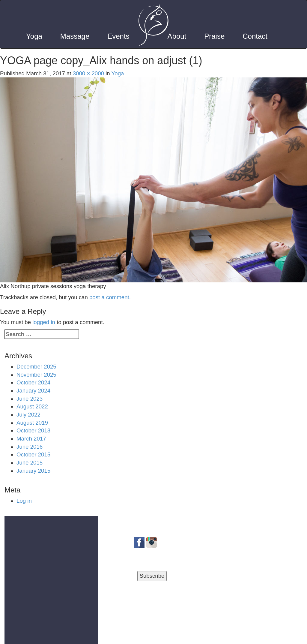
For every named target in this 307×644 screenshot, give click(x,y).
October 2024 (33, 382)
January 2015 (33, 471)
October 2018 (33, 430)
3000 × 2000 (88, 73)
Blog (184, 637)
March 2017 (31, 439)
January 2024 (33, 391)
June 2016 (30, 447)
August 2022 (32, 406)
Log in (24, 501)
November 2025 (36, 375)
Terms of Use (157, 637)
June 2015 (30, 463)
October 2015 (33, 454)
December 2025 (36, 367)
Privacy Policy (119, 637)
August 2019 (32, 423)
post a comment (109, 297)
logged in (44, 322)
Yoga (118, 73)
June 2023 (30, 399)
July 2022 (28, 415)
